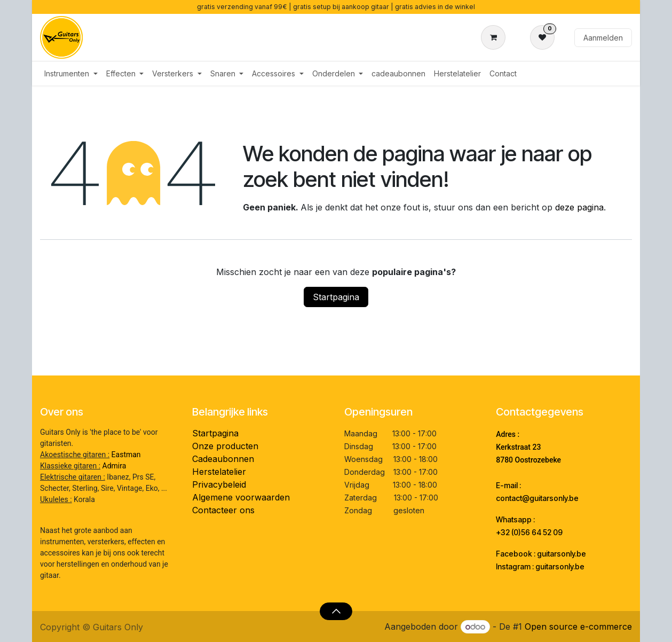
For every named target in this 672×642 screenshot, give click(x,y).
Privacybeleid (219, 484)
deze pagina (579, 207)
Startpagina (336, 297)
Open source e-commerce (578, 627)
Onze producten (225, 446)
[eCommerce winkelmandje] (495, 37)
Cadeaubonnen (223, 459)
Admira (114, 466)
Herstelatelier (219, 472)
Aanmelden (603, 38)
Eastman (126, 455)
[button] (336, 611)
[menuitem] (71, 73)
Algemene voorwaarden (241, 497)
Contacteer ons (223, 510)
